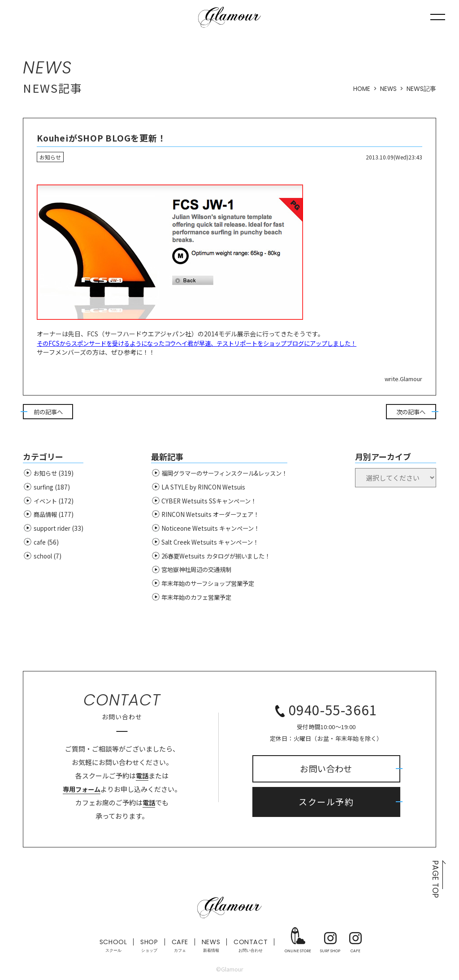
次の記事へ (411, 413)
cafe (40, 544)
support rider (54, 530)
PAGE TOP (435, 881)
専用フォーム (82, 791)
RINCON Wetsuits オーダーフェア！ (209, 516)
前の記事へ (48, 413)
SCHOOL (111, 947)
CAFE (180, 947)
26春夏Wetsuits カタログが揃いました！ (216, 558)
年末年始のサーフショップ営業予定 (208, 585)
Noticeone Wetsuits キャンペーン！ (210, 530)
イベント (46, 502)
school (44, 558)
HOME (361, 89)
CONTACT (252, 947)
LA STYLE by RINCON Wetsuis (201, 489)
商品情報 (46, 516)
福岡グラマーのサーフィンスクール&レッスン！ (226, 475)
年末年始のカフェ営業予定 (196, 599)
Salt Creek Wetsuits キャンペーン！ (210, 544)
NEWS (388, 89)
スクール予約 (326, 804)
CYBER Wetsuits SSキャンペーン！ (208, 502)
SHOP (148, 947)
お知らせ (46, 475)
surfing (44, 489)
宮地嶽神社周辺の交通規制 (196, 571)
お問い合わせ (326, 770)
